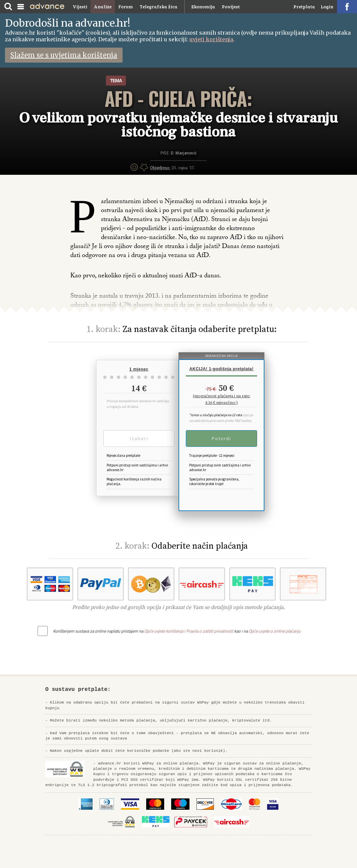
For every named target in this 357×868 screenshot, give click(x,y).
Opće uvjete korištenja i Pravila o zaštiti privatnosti (189, 631)
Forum (126, 6)
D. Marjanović (184, 153)
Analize (103, 6)
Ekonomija (203, 6)
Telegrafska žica (159, 6)
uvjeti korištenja (211, 39)
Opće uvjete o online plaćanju (275, 631)
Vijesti (80, 6)
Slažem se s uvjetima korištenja (64, 55)
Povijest (231, 6)
